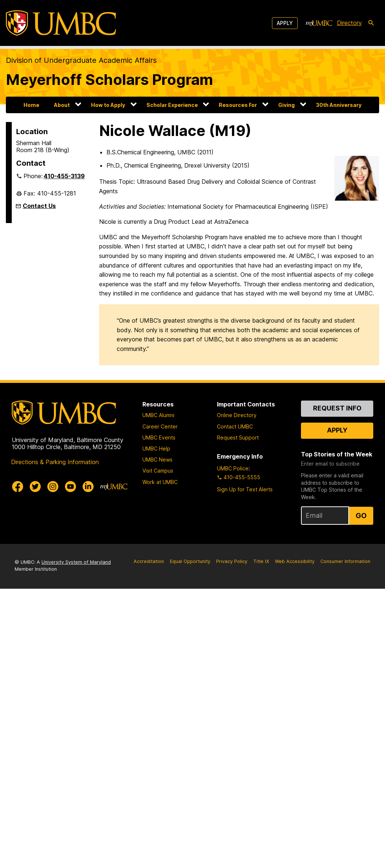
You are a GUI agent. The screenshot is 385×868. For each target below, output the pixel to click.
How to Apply (108, 105)
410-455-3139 (64, 176)
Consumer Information (345, 561)
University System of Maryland (76, 562)
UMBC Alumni (158, 415)
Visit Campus (158, 471)
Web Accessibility (295, 561)
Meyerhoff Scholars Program (109, 80)
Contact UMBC (235, 426)
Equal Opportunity (190, 561)
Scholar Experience (172, 105)
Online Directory (237, 415)
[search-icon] (371, 23)
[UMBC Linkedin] (88, 487)
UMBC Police (233, 468)
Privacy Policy (232, 561)
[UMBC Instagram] (53, 487)
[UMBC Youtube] (70, 487)
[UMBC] (61, 23)
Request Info (337, 408)
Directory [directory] (349, 23)
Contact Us (39, 206)
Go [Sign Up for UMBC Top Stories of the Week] (361, 516)
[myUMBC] (319, 23)
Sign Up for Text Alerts (245, 489)
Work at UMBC (160, 482)
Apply (285, 23)
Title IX (261, 561)
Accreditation (149, 561)
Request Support (238, 437)
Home (31, 105)
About (62, 105)
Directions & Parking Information (55, 462)
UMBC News (157, 460)
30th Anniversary (339, 105)
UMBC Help (156, 449)
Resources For (238, 105)
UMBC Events (159, 437)
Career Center (160, 426)
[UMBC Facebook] (18, 487)
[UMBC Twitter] (35, 487)
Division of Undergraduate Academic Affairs (81, 60)
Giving (286, 105)
